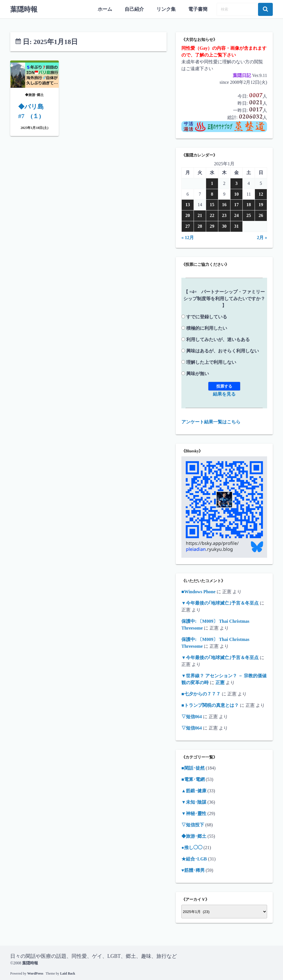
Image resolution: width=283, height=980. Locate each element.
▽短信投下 (193, 825)
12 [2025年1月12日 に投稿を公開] (261, 194)
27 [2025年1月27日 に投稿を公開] (188, 226)
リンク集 (168, 9)
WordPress (35, 973)
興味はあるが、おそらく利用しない (223, 350)
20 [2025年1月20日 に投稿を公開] (188, 215)
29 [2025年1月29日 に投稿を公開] (212, 226)
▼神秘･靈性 (194, 813)
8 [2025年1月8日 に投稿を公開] (212, 194)
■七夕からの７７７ (201, 694)
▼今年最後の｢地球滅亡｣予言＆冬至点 (220, 603)
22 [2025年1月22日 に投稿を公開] (212, 215)
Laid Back (68, 973)
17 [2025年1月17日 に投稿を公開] (236, 204)
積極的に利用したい (207, 328)
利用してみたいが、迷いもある (218, 339)
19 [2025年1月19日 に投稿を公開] (261, 204)
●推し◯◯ (192, 847)
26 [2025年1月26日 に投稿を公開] (261, 215)
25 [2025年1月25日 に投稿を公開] (249, 215)
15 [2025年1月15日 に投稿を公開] (212, 204)
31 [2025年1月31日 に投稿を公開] (236, 226)
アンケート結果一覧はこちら (211, 421)
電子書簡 (198, 9)
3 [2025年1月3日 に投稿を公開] (236, 183)
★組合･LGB (194, 859)
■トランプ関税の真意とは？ (210, 705)
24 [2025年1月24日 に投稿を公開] (236, 215)
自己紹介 (137, 9)
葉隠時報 (24, 9)
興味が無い (198, 373)
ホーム (109, 9)
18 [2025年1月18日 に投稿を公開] (249, 204)
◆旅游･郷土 (194, 836)
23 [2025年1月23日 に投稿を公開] (224, 215)
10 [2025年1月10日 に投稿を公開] (236, 194)
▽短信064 (192, 716)
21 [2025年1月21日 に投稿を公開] (200, 215)
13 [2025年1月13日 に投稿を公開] (188, 204)
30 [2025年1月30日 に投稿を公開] (224, 226)
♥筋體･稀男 (193, 870)
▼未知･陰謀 (194, 802)
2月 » (262, 237)
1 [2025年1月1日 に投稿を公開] (212, 183)
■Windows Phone (198, 591)
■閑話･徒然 (193, 768)
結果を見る (224, 393)
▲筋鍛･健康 (194, 790)
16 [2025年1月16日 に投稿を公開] (224, 204)
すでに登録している (207, 316)
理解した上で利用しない (211, 362)
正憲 (220, 682)
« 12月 (188, 237)
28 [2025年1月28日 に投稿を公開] (200, 226)
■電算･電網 (193, 779)
